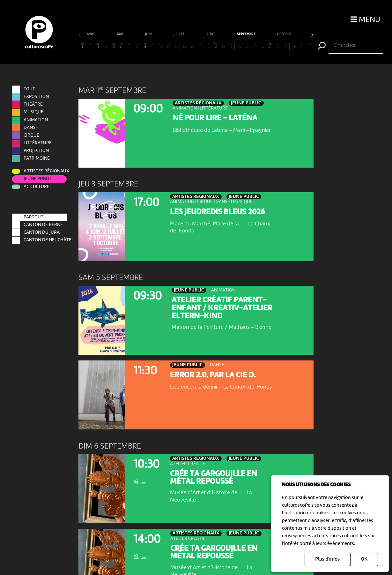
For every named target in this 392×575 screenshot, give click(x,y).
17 (208, 46)
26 (278, 46)
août (154, 34)
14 (184, 46)
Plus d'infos (327, 559)
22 (247, 46)
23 (255, 46)
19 (223, 46)
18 (216, 46)
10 (153, 46)
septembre (190, 34)
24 (263, 46)
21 (239, 46)
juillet (123, 34)
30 (310, 46)
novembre (265, 34)
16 (200, 46)
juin (92, 34)
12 (168, 46)
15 (192, 46)
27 (286, 46)
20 (231, 46)
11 (161, 46)
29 (302, 46)
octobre (228, 34)
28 (294, 46)
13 (176, 46)
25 (270, 46)
